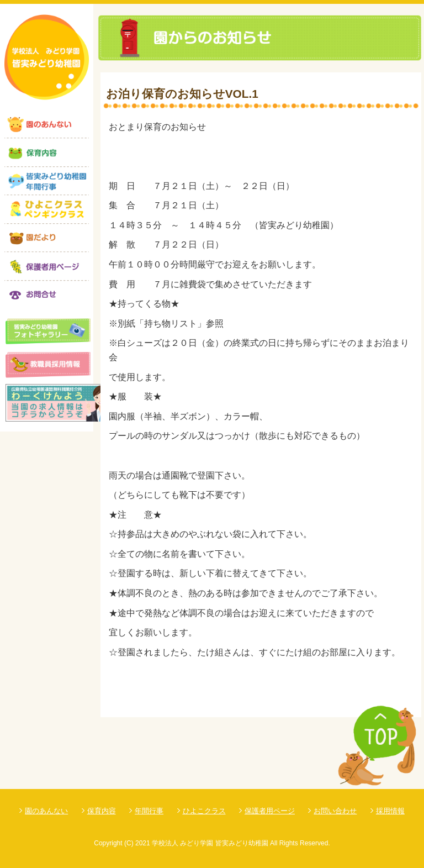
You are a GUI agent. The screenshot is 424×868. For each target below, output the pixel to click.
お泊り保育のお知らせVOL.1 (182, 94)
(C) (129, 843)
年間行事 (149, 811)
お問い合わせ (335, 811)
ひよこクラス (204, 811)
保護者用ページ (270, 811)
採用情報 (390, 811)
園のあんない (46, 811)
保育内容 (102, 811)
